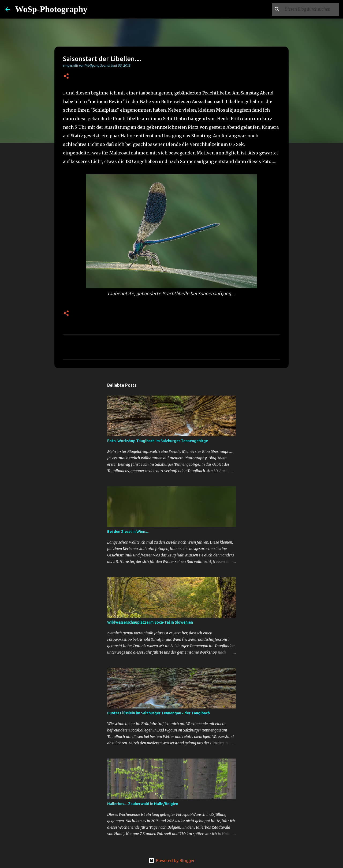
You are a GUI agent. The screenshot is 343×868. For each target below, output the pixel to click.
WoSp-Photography (51, 9)
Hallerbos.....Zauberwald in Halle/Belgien (143, 804)
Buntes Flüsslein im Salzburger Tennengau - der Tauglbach (159, 713)
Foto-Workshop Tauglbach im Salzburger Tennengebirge (158, 441)
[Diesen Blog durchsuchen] (311, 9)
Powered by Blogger (171, 861)
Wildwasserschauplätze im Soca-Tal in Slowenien (150, 622)
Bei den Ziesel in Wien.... (128, 532)
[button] (66, 76)
